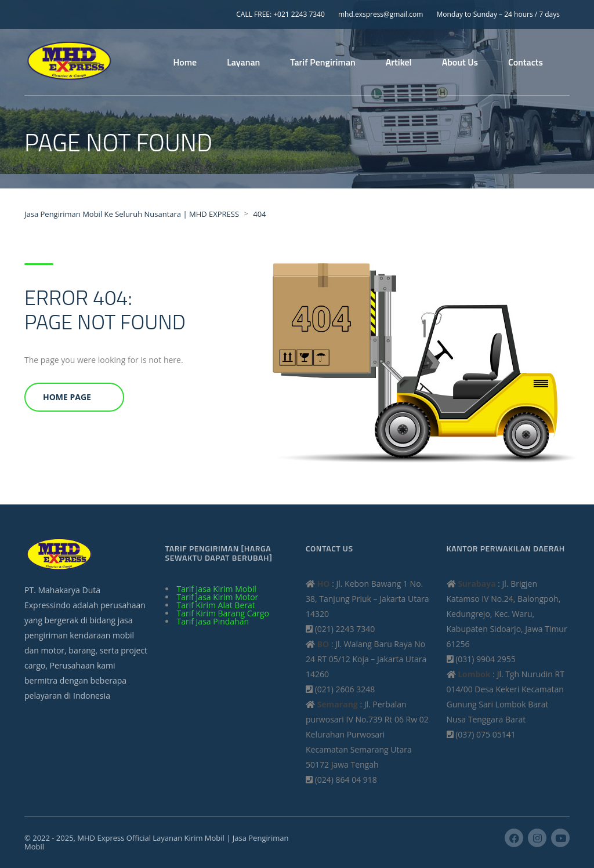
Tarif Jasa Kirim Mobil (217, 589)
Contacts (526, 62)
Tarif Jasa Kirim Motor (218, 597)
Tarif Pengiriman (323, 62)
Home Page (67, 397)
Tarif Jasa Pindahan (213, 621)
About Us (460, 62)
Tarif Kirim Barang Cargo (223, 613)
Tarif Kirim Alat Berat (216, 605)
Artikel (399, 62)
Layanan (243, 62)
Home (185, 62)
